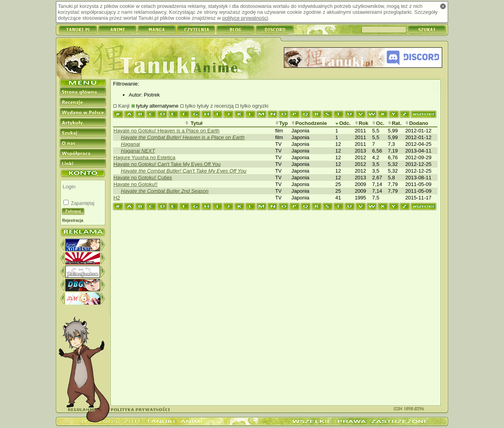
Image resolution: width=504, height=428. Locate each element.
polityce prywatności (245, 18)
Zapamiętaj (82, 203)
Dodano (417, 123)
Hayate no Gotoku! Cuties (143, 178)
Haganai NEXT (138, 151)
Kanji (124, 106)
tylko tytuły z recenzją (209, 106)
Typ (282, 123)
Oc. (378, 123)
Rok (362, 123)
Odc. (343, 123)
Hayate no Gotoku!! (135, 184)
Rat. (395, 123)
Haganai (130, 144)
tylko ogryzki (254, 106)
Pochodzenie (309, 123)
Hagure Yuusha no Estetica (144, 157)
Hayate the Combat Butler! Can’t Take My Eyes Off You (184, 171)
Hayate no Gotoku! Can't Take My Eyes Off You (167, 164)
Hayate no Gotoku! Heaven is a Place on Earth (167, 131)
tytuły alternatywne (157, 106)
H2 (117, 198)
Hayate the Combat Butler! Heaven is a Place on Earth (183, 137)
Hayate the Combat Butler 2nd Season (165, 191)
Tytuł (194, 123)
